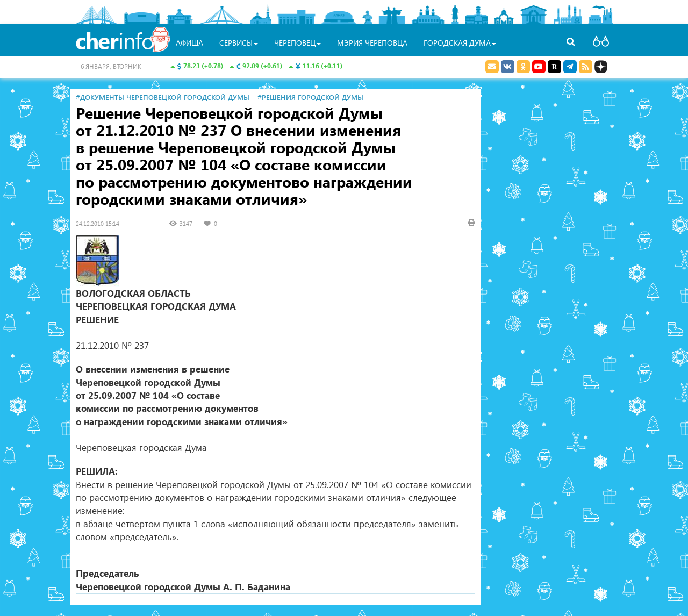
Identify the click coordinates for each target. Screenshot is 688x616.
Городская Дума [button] (460, 43)
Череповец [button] (298, 43)
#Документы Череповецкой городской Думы (163, 97)
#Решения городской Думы (310, 97)
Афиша (189, 43)
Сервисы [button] (239, 43)
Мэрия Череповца (372, 43)
